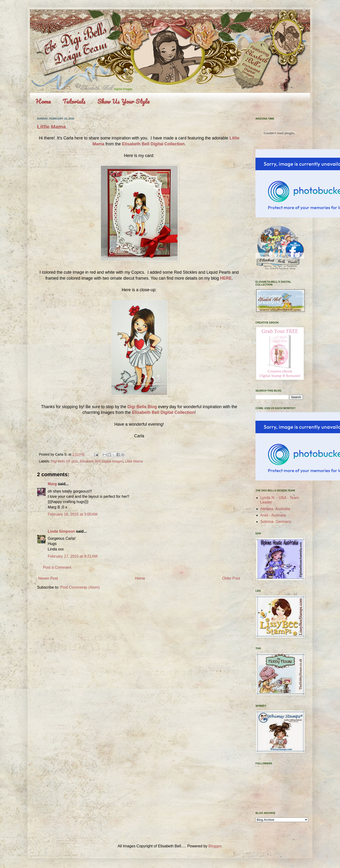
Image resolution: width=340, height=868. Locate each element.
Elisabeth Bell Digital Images (102, 461)
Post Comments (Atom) (80, 587)
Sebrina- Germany (276, 522)
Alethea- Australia (275, 509)
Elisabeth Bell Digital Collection (153, 144)
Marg (52, 484)
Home (43, 101)
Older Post (231, 578)
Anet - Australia (273, 515)
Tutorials (74, 101)
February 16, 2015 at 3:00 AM (73, 514)
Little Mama (51, 127)
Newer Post (48, 578)
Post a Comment (57, 567)
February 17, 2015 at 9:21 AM (73, 556)
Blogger (215, 846)
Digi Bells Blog (142, 407)
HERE (226, 278)
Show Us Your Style (123, 101)
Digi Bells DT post (64, 461)
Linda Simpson (61, 531)
